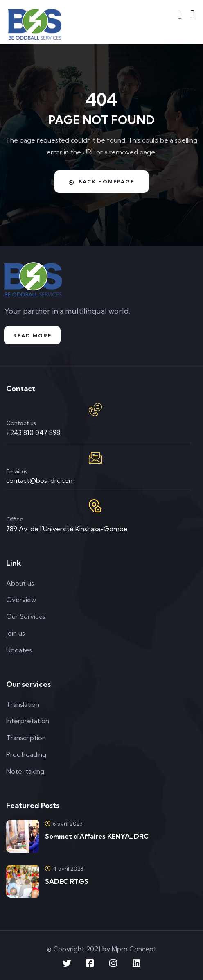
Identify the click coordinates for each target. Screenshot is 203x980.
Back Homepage (101, 182)
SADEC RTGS (67, 881)
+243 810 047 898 (33, 432)
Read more (32, 336)
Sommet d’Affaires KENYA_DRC (97, 836)
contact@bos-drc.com (41, 480)
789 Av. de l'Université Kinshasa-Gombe (67, 529)
